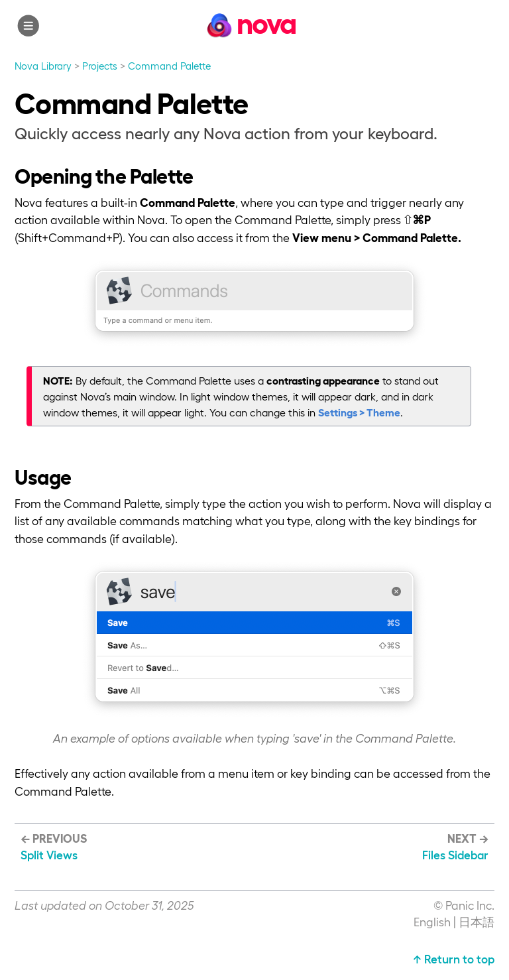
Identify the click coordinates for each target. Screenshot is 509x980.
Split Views (49, 854)
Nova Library (43, 66)
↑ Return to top (454, 958)
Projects (100, 66)
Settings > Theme (359, 412)
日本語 (477, 921)
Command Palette (169, 66)
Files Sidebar (455, 854)
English (432, 921)
